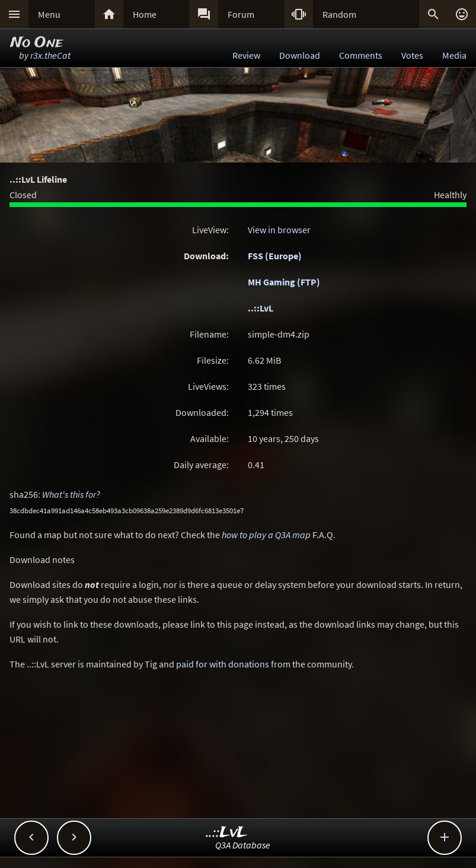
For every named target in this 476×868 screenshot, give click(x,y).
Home (145, 14)
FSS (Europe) (275, 256)
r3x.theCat (50, 55)
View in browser (279, 230)
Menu (49, 14)
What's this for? (71, 494)
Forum (241, 14)
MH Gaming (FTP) (284, 282)
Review (246, 55)
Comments (361, 55)
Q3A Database (243, 845)
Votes (412, 55)
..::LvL (261, 308)
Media (454, 55)
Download (300, 55)
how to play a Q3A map (266, 535)
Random (339, 14)
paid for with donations (223, 664)
